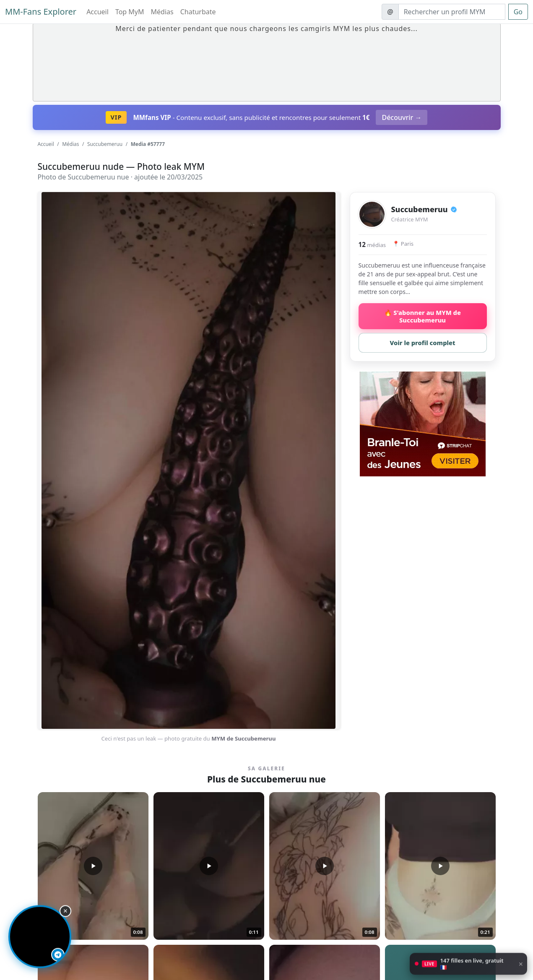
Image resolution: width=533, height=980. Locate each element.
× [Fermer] (521, 969)
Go (518, 12)
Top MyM (130, 12)
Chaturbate (198, 12)
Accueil (97, 12)
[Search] (452, 12)
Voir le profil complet (422, 343)
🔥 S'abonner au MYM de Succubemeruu (422, 316)
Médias (162, 12)
